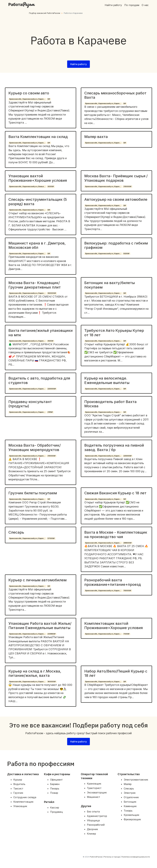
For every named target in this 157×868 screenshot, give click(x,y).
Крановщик (94, 784)
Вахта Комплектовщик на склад (38, 137)
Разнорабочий (96, 825)
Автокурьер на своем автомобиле (116, 199)
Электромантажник (136, 780)
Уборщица (93, 820)
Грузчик (18, 793)
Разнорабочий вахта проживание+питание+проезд (113, 582)
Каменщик (130, 806)
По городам (132, 5)
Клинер (91, 834)
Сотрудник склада (25, 797)
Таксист (18, 789)
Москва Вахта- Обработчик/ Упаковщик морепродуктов (35, 448)
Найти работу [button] (78, 64)
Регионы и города (112, 857)
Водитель (19, 784)
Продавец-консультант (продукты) (30, 404)
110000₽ (127, 591)
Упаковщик (20, 806)
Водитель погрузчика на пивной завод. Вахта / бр (114, 448)
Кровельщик (131, 815)
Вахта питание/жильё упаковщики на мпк (41, 333)
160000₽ (52, 682)
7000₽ (126, 634)
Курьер (18, 780)
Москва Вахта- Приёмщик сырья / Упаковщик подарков (116, 178)
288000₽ (127, 543)
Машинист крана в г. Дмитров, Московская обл (37, 245)
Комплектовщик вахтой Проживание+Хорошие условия (114, 626)
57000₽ (51, 538)
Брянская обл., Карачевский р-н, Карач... (27, 99)
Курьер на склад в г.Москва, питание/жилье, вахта (35, 673)
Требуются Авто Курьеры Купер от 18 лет (114, 333)
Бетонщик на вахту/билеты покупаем (110, 285)
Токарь (128, 811)
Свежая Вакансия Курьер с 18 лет (115, 493)
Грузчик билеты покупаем (33, 493)
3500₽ (50, 341)
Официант (56, 780)
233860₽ (52, 634)
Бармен (55, 784)
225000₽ (127, 456)
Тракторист (94, 788)
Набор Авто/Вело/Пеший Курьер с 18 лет (116, 673)
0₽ (49, 99)
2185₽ (50, 412)
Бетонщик (130, 802)
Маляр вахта (96, 137)
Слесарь (16, 532)
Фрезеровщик (132, 819)
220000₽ (52, 389)
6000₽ (51, 187)
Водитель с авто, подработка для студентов (39, 380)
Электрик (130, 793)
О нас (145, 5)
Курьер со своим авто (29, 93)
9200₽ (126, 254)
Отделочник (131, 797)
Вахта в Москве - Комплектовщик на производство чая (116, 535)
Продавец (56, 812)
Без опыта (93, 812)
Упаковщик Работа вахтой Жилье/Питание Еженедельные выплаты (40, 626)
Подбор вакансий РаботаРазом (45, 13)
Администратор (97, 816)
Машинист (94, 797)
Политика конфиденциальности (136, 857)
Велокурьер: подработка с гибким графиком (116, 245)
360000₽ (52, 293)
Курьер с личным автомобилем (37, 580)
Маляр (128, 784)
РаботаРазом (96, 857)
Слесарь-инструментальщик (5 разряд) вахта (38, 202)
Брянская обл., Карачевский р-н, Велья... (27, 187)
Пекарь (55, 789)
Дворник (92, 829)
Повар (54, 793)
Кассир (55, 808)
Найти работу (113, 5)
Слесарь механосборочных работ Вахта (115, 95)
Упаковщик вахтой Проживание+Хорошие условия (38, 178)
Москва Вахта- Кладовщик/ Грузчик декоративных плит (35, 285)
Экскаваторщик (97, 792)
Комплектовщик (23, 802)
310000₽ (127, 187)
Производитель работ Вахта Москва (110, 404)
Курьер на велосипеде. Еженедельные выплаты (107, 380)
